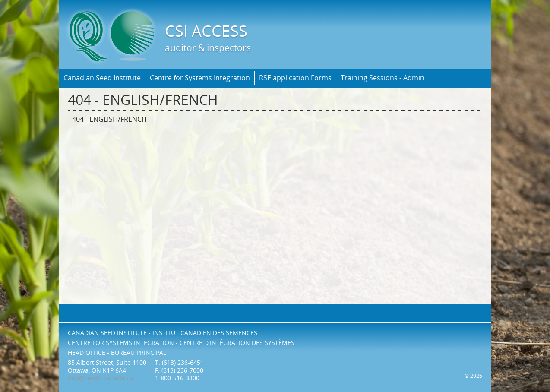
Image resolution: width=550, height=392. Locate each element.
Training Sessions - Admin (382, 78)
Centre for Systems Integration (200, 78)
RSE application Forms (295, 78)
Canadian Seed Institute (102, 78)
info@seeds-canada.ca (100, 378)
